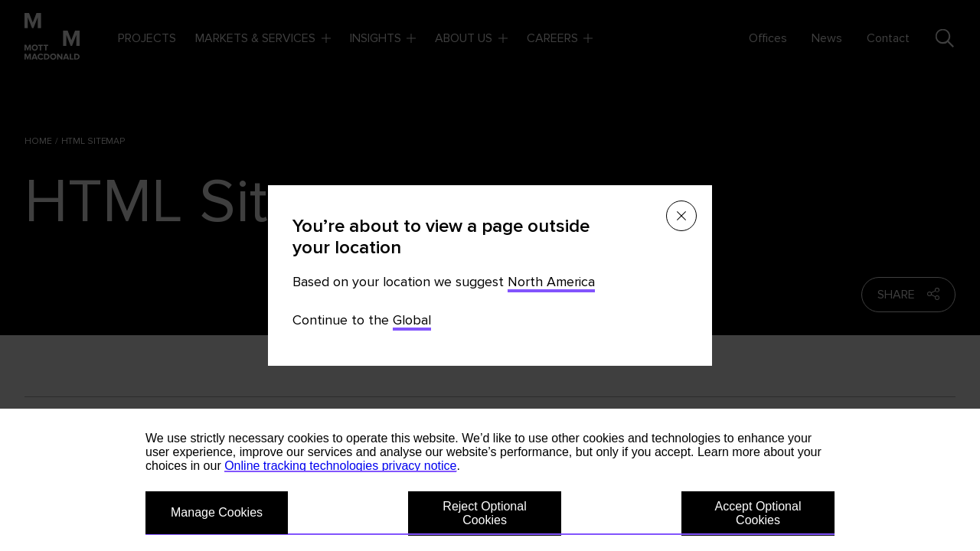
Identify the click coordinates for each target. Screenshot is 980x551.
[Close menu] (681, 216)
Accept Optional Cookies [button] (758, 513)
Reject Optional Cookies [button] (484, 513)
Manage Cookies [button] (217, 512)
